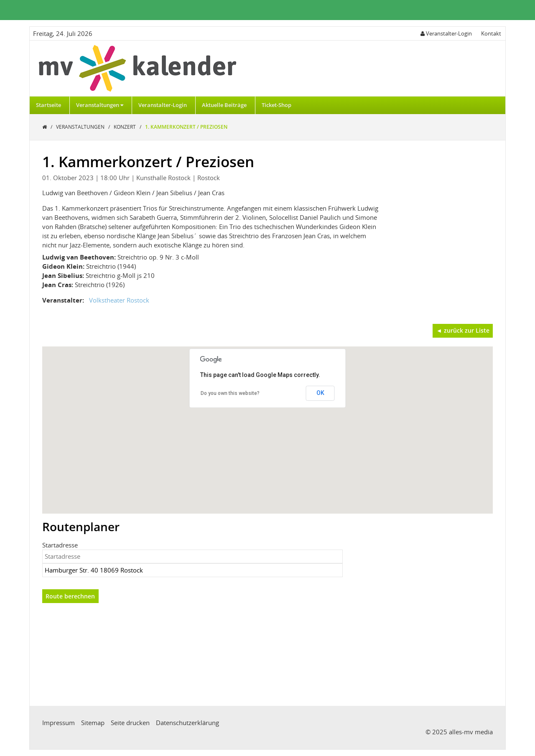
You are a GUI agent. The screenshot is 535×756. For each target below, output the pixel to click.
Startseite (48, 105)
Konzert (125, 127)
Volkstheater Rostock (119, 300)
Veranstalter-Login (163, 105)
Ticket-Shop (276, 105)
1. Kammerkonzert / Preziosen (186, 127)
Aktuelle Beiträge (224, 105)
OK (320, 393)
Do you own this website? (230, 393)
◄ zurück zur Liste (463, 330)
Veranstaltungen (100, 105)
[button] (267, 422)
